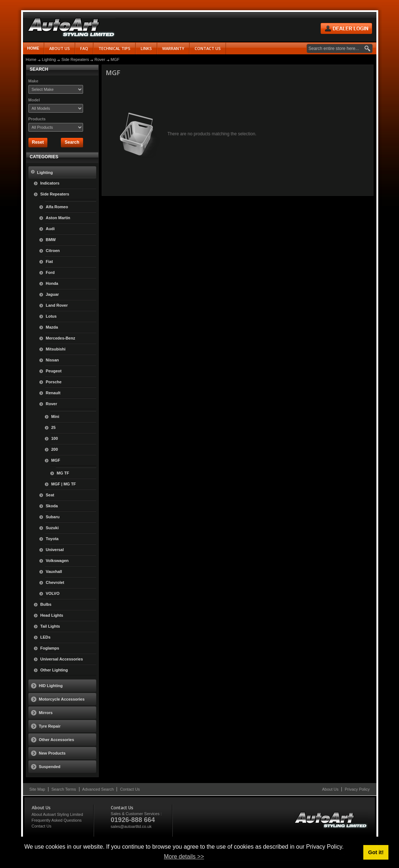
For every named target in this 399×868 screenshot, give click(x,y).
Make (34, 81)
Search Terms (64, 789)
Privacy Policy (357, 789)
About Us (330, 789)
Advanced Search (98, 789)
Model (34, 100)
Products (37, 119)
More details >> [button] (184, 857)
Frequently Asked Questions (57, 820)
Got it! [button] (376, 852)
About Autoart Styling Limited (57, 814)
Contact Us (130, 789)
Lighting (49, 59)
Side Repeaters (75, 59)
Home (33, 48)
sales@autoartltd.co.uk (131, 826)
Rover (100, 59)
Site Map (37, 789)
